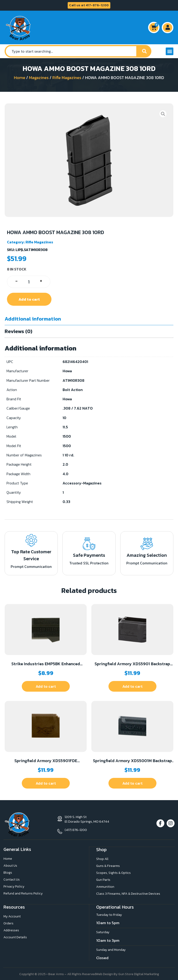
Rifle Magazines (67, 78)
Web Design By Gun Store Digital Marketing (127, 973)
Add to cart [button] (46, 686)
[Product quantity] (29, 282)
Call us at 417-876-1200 (89, 5)
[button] (170, 51)
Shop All (102, 858)
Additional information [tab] (33, 319)
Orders (8, 923)
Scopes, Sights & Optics (113, 872)
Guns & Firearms (108, 865)
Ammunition (105, 886)
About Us (10, 865)
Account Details (15, 937)
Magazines (39, 78)
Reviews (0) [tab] (18, 331)
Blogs (8, 872)
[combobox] (71, 51)
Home (20, 78)
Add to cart (29, 299)
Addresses (11, 930)
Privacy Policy (14, 886)
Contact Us (12, 879)
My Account (12, 916)
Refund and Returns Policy (23, 893)
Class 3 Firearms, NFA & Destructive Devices (128, 893)
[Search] (144, 51)
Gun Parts (103, 879)
